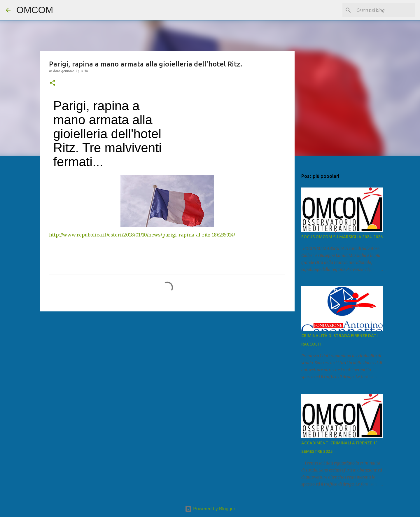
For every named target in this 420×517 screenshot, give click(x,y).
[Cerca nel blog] (385, 10)
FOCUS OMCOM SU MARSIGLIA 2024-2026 (342, 237)
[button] (52, 83)
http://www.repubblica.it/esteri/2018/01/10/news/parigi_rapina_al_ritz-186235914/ (142, 235)
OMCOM (35, 10)
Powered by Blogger (210, 509)
